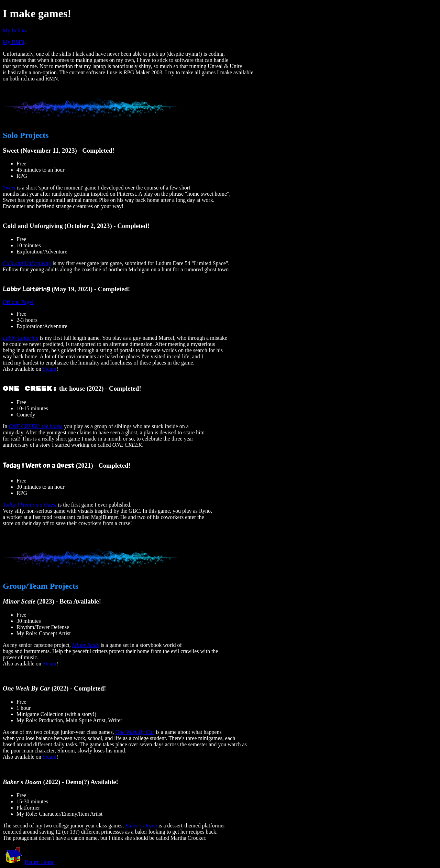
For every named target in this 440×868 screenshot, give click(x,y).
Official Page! (18, 302)
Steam (49, 369)
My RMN (14, 42)
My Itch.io (14, 30)
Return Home (40, 862)
